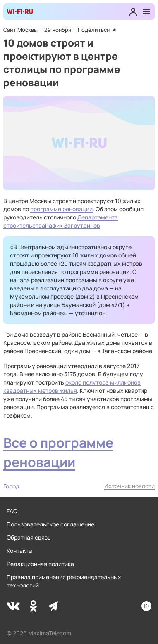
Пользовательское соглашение (50, 524)
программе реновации (61, 209)
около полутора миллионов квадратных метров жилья (72, 386)
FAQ (12, 511)
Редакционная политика (40, 564)
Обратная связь (29, 537)
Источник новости (129, 486)
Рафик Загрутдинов (73, 225)
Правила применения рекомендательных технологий (64, 581)
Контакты (20, 551)
